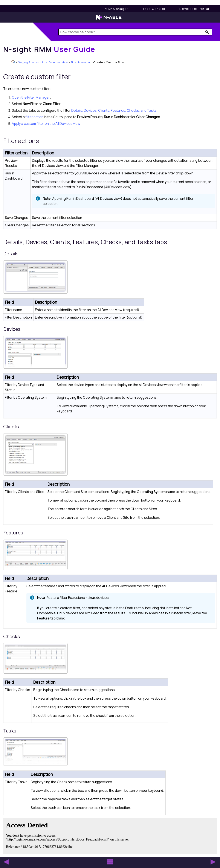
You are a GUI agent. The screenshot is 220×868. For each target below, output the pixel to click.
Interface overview (55, 62)
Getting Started (28, 62)
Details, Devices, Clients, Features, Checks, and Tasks (114, 110)
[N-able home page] (109, 19)
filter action (34, 117)
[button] (207, 32)
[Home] (49, 49)
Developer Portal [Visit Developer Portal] (194, 9)
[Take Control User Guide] (154, 9)
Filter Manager (80, 62)
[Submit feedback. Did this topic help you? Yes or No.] (69, 836)
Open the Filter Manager (31, 97)
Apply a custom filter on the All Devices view (46, 124)
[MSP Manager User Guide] (116, 9)
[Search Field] (135, 32)
